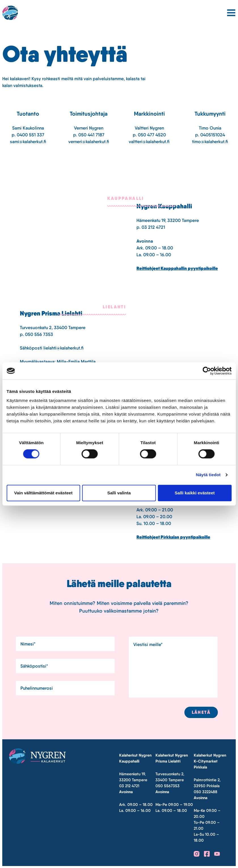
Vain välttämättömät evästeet (43, 493)
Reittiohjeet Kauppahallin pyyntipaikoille (177, 268)
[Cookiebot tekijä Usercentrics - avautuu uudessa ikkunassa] (207, 371)
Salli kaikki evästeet (195, 493)
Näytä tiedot (208, 475)
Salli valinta (119, 493)
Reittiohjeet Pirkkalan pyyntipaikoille (173, 537)
